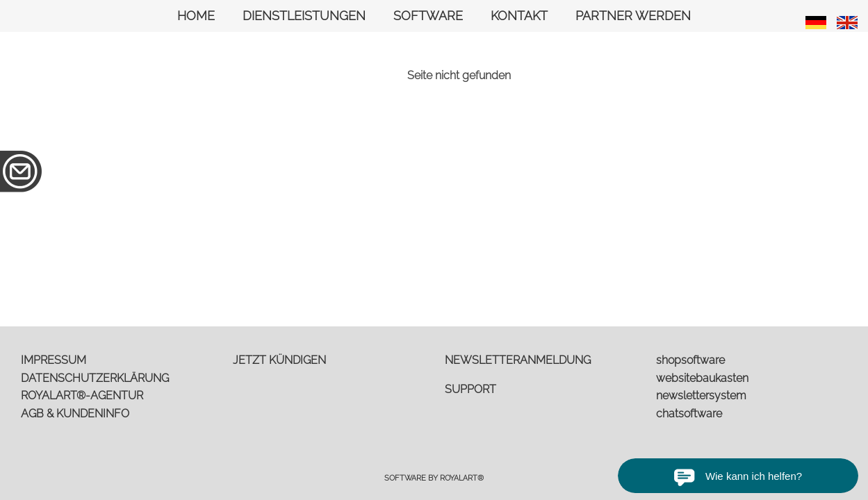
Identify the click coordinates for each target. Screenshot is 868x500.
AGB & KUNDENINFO (75, 414)
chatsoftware (689, 414)
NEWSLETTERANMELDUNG (518, 360)
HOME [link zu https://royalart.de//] (196, 16)
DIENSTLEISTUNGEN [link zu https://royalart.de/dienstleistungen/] (304, 16)
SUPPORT (470, 389)
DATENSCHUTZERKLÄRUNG (95, 378)
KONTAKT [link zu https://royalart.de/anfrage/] (519, 16)
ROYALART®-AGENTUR (82, 395)
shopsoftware (690, 360)
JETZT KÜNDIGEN (279, 360)
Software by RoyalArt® (434, 478)
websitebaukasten (702, 378)
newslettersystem (701, 395)
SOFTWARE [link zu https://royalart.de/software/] (428, 16)
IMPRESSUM (54, 360)
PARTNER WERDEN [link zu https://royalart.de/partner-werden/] (633, 16)
